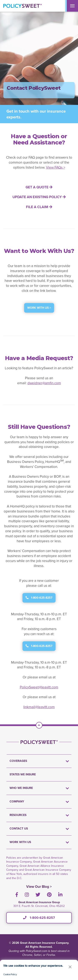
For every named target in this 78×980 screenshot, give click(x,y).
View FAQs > (56, 167)
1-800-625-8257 (39, 918)
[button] (70, 967)
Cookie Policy (10, 974)
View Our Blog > (39, 887)
